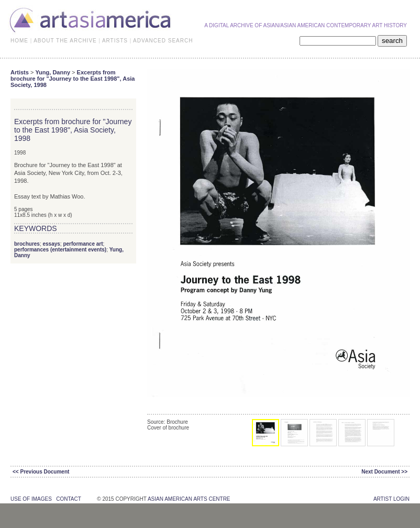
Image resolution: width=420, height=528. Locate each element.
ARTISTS (115, 41)
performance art (83, 244)
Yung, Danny (53, 72)
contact (68, 499)
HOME (19, 41)
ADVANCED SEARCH (163, 41)
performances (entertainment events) (60, 250)
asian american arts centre (189, 499)
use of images (31, 499)
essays (51, 244)
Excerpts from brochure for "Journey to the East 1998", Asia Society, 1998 (73, 79)
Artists (20, 72)
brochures (27, 244)
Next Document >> (384, 472)
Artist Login (391, 499)
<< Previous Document (41, 472)
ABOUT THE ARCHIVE (65, 41)
